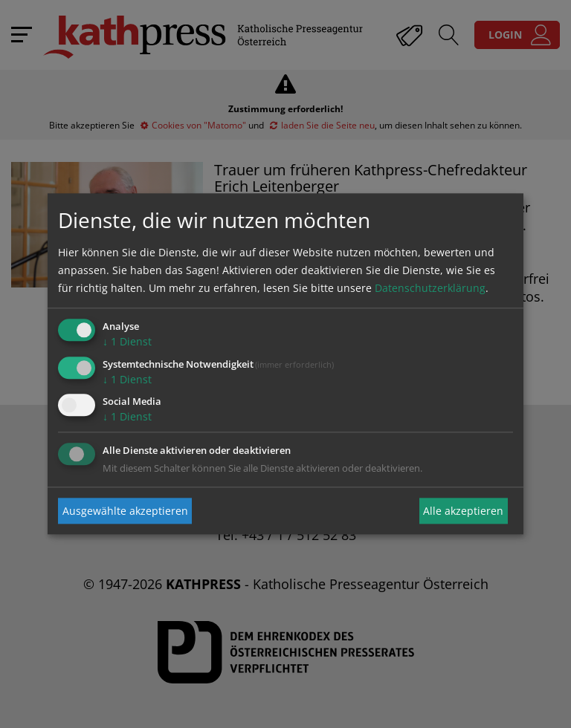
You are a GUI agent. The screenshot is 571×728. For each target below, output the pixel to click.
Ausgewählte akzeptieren (125, 511)
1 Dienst (127, 341)
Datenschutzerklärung (430, 288)
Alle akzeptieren (463, 511)
